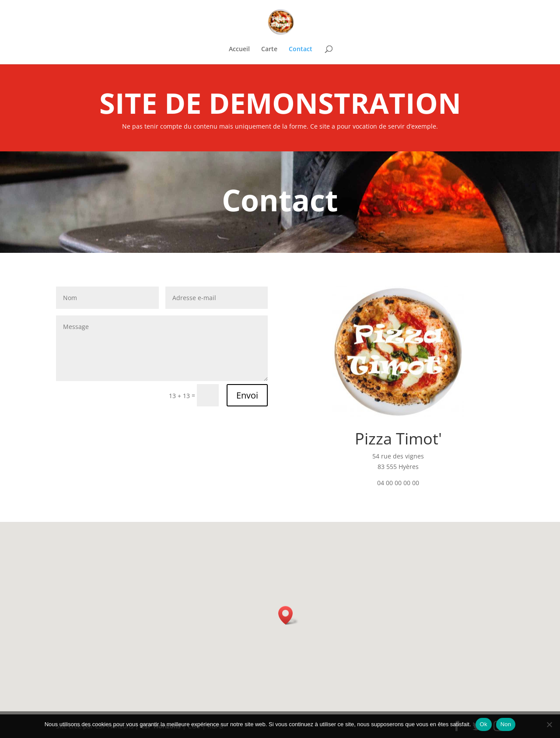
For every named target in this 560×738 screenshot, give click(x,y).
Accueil (239, 49)
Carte (269, 49)
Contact (301, 49)
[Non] (549, 724)
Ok (484, 724)
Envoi (247, 395)
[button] (288, 615)
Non (506, 724)
